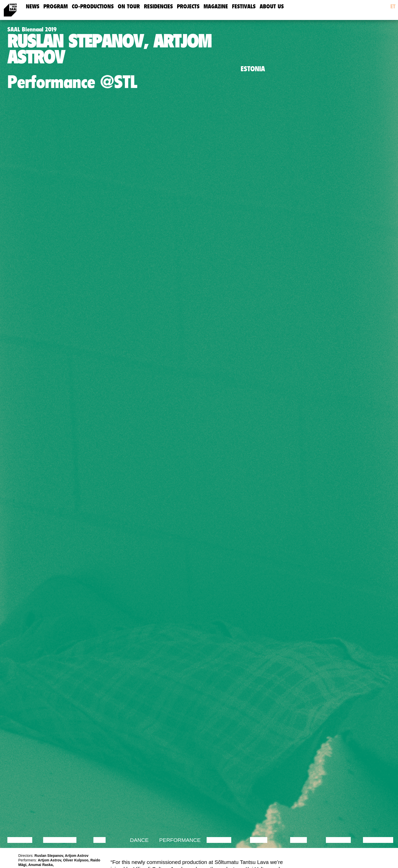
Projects (188, 6)
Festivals (244, 6)
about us (272, 6)
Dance (139, 840)
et (393, 6)
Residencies (158, 6)
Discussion (60, 840)
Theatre (219, 840)
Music (259, 840)
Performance (180, 840)
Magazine (216, 6)
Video (298, 840)
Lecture (20, 840)
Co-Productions (93, 6)
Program (56, 6)
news (33, 6)
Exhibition (378, 840)
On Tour (129, 6)
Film (99, 840)
